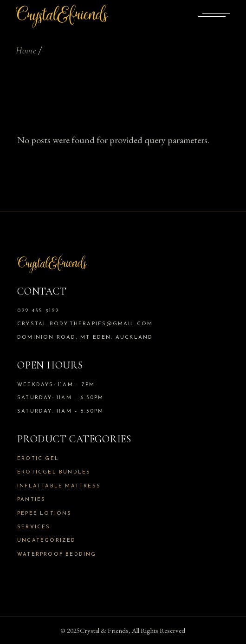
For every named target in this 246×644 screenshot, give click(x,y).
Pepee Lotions (45, 514)
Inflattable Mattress (59, 486)
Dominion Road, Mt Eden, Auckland (85, 338)
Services (34, 527)
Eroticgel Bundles (54, 472)
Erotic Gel (38, 459)
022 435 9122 (38, 311)
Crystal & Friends (104, 630)
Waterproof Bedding (57, 555)
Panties (31, 500)
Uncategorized (47, 541)
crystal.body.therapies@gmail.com (85, 324)
